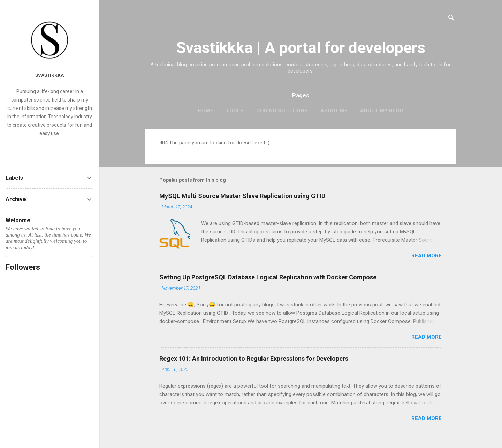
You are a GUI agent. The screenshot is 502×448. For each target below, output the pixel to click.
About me (334, 111)
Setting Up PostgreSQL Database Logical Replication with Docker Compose (268, 277)
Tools (235, 111)
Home (206, 111)
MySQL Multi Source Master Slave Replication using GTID (242, 196)
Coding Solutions (282, 111)
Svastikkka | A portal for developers (301, 48)
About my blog (382, 111)
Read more (427, 256)
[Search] (451, 19)
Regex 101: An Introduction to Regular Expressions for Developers (254, 359)
